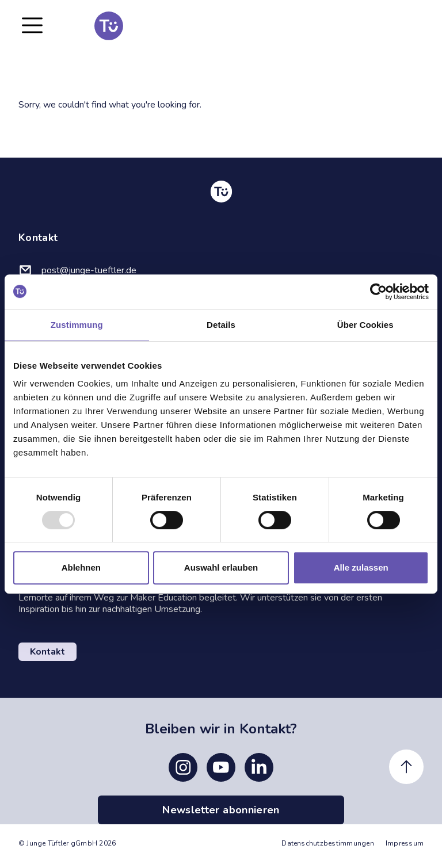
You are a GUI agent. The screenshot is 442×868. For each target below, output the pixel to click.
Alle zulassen (361, 567)
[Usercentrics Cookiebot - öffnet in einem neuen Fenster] (378, 292)
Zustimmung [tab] (77, 325)
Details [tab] (221, 325)
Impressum (405, 843)
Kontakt (47, 652)
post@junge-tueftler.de (89, 270)
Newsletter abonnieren (221, 810)
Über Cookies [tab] (365, 325)
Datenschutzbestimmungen (328, 843)
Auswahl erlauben (221, 567)
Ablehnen (81, 567)
